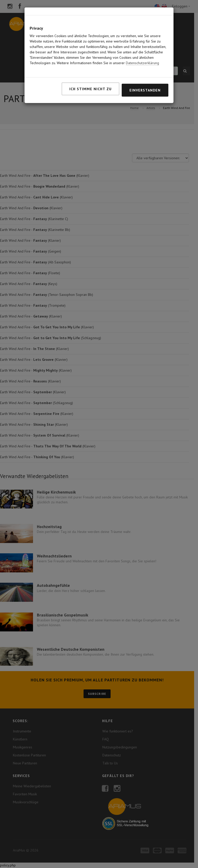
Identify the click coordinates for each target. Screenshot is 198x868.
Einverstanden (145, 65)
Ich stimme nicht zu (90, 64)
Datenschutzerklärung (142, 38)
